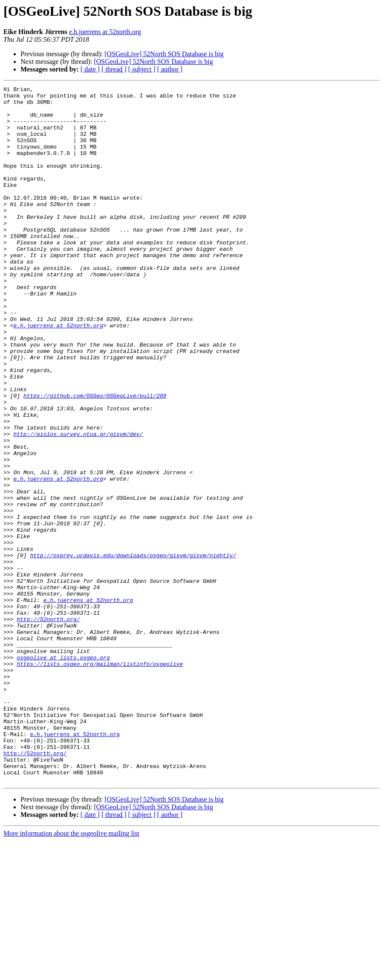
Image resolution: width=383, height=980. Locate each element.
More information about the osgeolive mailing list (71, 973)
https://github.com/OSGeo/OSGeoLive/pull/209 (95, 458)
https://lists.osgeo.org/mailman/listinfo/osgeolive (100, 780)
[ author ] (170, 69)
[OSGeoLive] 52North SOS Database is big (164, 54)
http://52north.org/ (48, 726)
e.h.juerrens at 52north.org (105, 32)
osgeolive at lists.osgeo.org (63, 772)
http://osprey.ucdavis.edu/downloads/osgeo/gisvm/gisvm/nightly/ (133, 650)
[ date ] (90, 69)
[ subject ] (142, 69)
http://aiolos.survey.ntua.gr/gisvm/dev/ (78, 504)
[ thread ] (114, 69)
